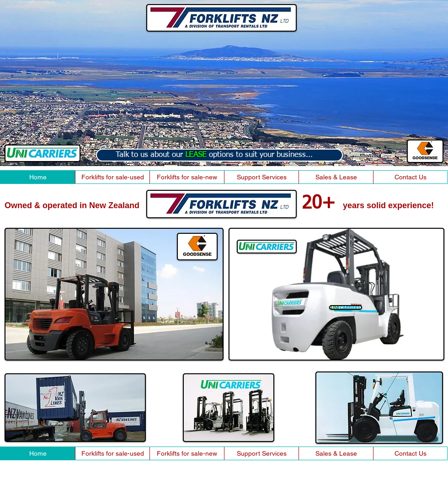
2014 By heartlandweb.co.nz (39, 486)
